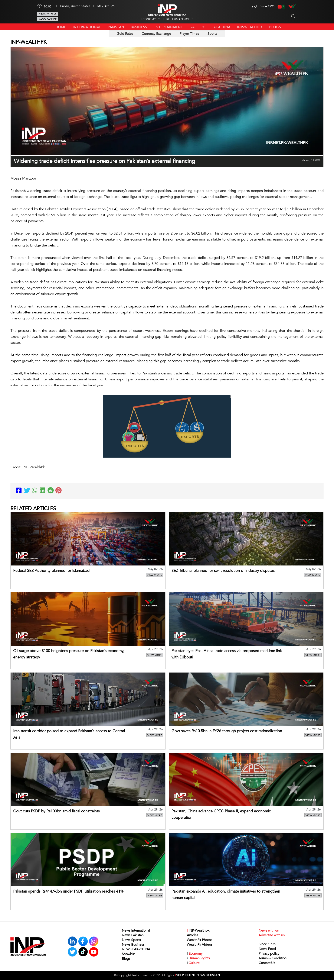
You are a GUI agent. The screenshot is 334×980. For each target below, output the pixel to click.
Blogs (275, 27)
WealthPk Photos (199, 940)
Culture (164, 19)
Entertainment (168, 27)
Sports (212, 34)
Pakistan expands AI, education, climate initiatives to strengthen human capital (226, 895)
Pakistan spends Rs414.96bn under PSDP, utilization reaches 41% (68, 891)
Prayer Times (189, 34)
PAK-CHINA (221, 27)
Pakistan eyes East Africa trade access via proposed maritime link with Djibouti (227, 654)
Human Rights (183, 19)
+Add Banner (48, 19)
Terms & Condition (273, 958)
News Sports (130, 940)
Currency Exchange (156, 34)
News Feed (267, 949)
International (87, 27)
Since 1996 (267, 944)
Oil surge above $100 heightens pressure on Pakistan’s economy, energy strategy (69, 654)
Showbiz (127, 954)
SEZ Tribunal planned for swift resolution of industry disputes (223, 571)
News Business (132, 945)
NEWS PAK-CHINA (135, 949)
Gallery (197, 27)
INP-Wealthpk (250, 27)
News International (135, 931)
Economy (148, 19)
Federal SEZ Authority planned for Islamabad (51, 571)
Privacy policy (269, 954)
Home (61, 27)
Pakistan (116, 27)
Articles (192, 935)
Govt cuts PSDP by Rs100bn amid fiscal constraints (56, 811)
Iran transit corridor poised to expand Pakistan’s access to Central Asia (69, 734)
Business (139, 27)
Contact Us (267, 963)
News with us (48, 14)
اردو (255, 6)
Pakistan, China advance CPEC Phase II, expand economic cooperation (221, 814)
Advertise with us (272, 935)
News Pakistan (132, 935)
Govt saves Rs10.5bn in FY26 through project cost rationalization (227, 731)
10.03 (48, 6)
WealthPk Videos (200, 945)
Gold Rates (125, 34)
